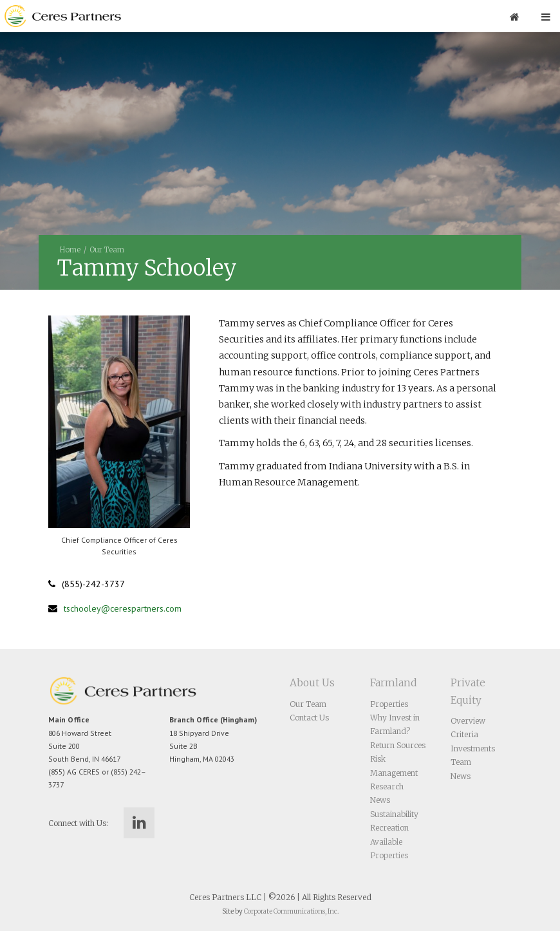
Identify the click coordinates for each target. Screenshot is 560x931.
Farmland (393, 683)
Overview (468, 721)
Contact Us (309, 718)
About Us (312, 683)
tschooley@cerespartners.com (123, 608)
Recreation (389, 828)
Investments (473, 748)
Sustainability (394, 814)
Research (387, 786)
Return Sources (398, 745)
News (380, 800)
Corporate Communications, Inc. (291, 911)
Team (461, 762)
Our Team (107, 250)
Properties (389, 704)
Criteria (464, 734)
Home (70, 250)
